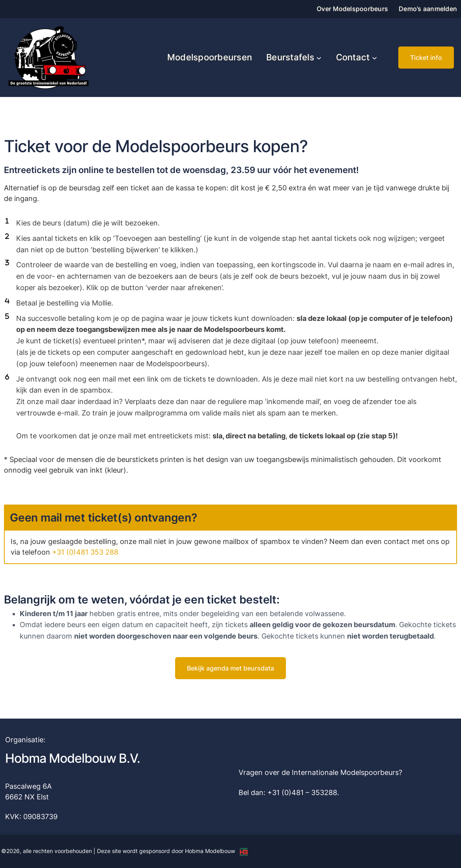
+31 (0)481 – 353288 (302, 793)
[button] (426, 58)
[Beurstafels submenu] (319, 57)
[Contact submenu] (374, 57)
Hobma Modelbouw (210, 851)
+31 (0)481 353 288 (85, 552)
